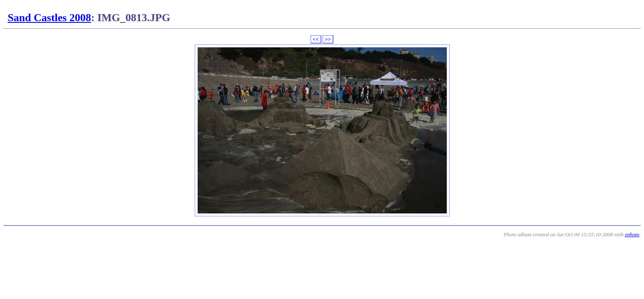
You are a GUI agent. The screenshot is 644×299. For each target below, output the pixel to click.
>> (328, 39)
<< (316, 39)
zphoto (632, 234)
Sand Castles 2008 (49, 18)
